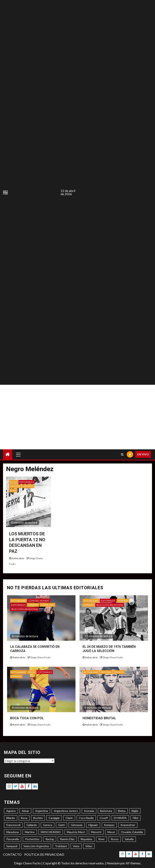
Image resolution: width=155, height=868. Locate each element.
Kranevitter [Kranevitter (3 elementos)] (128, 825)
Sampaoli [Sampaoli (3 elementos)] (12, 846)
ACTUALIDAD (18, 601)
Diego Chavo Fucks (40, 657)
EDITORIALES (27, 482)
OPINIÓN (28, 486)
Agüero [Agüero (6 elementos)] (11, 811)
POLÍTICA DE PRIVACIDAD (44, 854)
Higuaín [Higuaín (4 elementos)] (93, 825)
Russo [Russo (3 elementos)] (115, 839)
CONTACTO (12, 854)
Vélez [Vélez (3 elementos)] (89, 846)
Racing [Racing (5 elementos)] (50, 839)
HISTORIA (15, 486)
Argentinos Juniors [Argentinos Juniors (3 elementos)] (66, 811)
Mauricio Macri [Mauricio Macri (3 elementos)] (76, 832)
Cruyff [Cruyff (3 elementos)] (104, 818)
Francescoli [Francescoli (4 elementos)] (13, 825)
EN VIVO (143, 454)
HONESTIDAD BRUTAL (99, 718)
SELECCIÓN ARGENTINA (25, 609)
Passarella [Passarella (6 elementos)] (13, 839)
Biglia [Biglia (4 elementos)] (135, 811)
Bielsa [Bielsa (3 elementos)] (122, 811)
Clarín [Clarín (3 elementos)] (69, 818)
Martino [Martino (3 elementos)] (30, 832)
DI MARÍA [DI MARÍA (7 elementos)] (120, 818)
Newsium (113, 863)
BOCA (14, 482)
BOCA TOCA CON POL (27, 718)
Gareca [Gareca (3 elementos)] (48, 825)
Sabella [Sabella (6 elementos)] (129, 839)
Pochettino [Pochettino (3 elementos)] (32, 839)
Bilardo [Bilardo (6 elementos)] (11, 818)
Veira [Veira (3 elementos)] (76, 846)
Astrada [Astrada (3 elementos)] (89, 811)
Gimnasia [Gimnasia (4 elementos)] (77, 825)
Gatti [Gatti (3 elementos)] (61, 825)
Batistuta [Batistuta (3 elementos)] (106, 811)
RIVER (13, 490)
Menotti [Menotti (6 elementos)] (96, 832)
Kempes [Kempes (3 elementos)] (109, 825)
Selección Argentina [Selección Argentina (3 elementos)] (36, 846)
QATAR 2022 (47, 605)
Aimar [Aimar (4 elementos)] (25, 811)
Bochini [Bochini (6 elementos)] (38, 818)
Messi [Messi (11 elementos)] (111, 832)
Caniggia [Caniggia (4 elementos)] (54, 818)
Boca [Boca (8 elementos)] (24, 818)
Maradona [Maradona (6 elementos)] (13, 832)
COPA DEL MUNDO (39, 601)
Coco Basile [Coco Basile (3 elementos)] (86, 818)
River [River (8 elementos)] (102, 839)
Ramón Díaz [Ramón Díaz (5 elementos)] (67, 839)
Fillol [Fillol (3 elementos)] (136, 818)
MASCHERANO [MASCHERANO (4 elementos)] (51, 832)
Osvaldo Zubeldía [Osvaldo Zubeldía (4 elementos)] (132, 832)
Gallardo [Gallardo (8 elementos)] (32, 825)
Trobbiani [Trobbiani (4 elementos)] (61, 846)
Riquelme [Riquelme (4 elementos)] (86, 839)
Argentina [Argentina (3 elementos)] (41, 811)
